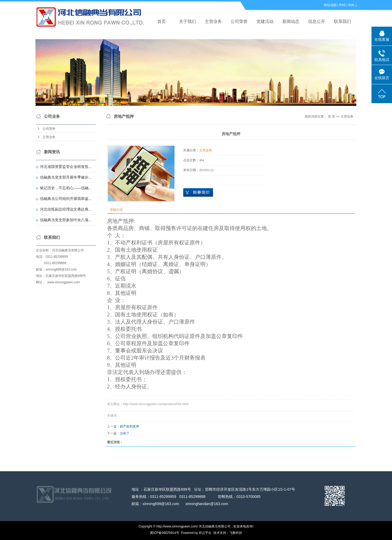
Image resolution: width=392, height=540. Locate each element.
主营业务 (213, 21)
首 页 (331, 116)
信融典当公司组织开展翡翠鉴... (66, 199)
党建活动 (265, 21)
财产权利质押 (129, 426)
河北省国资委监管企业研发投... (66, 167)
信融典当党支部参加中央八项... (66, 220)
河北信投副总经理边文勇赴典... (66, 209)
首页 (162, 21)
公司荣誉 (239, 21)
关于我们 (187, 21)
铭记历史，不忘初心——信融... (66, 188)
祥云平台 (205, 533)
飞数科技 (236, 533)
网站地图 (330, 5)
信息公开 (317, 21)
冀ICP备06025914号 (164, 533)
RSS (342, 5)
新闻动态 (291, 21)
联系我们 (342, 21)
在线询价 (198, 192)
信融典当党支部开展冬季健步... (66, 177)
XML (352, 5)
